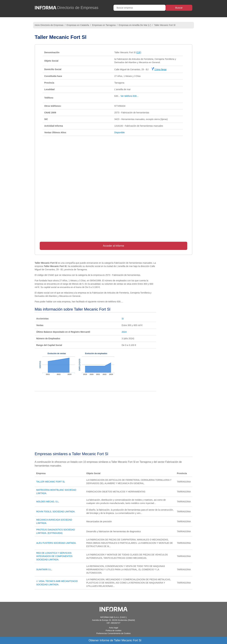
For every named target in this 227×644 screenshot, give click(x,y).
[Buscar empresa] (140, 8)
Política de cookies (113, 631)
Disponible (119, 132)
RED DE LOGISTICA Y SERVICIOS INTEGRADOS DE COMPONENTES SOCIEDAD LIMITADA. (54, 556)
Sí (123, 319)
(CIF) (139, 52)
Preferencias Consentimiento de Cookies (113, 633)
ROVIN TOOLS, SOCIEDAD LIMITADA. (56, 512)
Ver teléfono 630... (129, 96)
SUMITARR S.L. (44, 569)
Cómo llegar (159, 69)
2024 (124, 332)
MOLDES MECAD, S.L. (48, 502)
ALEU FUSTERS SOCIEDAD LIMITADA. (56, 543)
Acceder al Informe (113, 246)
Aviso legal (113, 628)
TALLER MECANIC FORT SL (51, 482)
